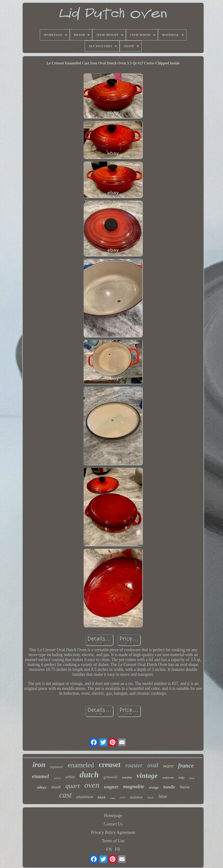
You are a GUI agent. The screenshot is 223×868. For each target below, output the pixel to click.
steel (123, 797)
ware (168, 766)
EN (109, 849)
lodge (182, 778)
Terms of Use (113, 841)
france (186, 766)
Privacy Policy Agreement (113, 832)
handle (169, 787)
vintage (147, 775)
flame (185, 787)
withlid (57, 778)
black (102, 797)
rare (113, 798)
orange (154, 788)
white (70, 777)
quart (73, 786)
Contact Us (113, 824)
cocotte (127, 778)
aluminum (85, 797)
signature (57, 767)
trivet (192, 778)
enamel (40, 776)
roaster (134, 765)
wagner (111, 787)
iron (39, 765)
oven (92, 785)
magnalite (134, 786)
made (151, 797)
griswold (110, 777)
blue (163, 796)
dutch (89, 775)
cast (65, 795)
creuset (110, 765)
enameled (81, 765)
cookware (168, 778)
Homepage (113, 816)
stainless (136, 797)
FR (117, 849)
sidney (42, 787)
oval (153, 765)
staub (56, 787)
